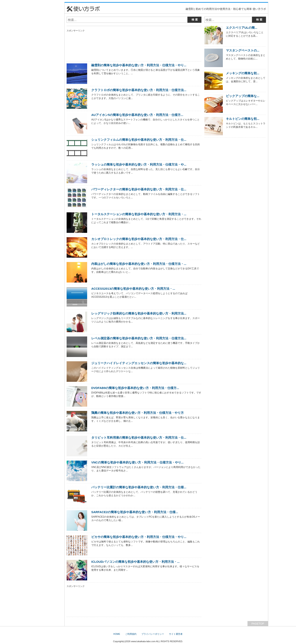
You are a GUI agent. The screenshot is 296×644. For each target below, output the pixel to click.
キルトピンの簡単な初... (243, 119)
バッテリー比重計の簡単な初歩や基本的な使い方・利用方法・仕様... (139, 487)
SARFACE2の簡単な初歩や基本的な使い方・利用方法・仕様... (135, 512)
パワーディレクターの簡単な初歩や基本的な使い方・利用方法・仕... (139, 189)
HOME (117, 634)
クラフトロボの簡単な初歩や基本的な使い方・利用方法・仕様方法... (139, 90)
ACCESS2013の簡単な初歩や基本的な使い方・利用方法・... (133, 289)
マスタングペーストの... (243, 50)
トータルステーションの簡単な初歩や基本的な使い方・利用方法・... (139, 214)
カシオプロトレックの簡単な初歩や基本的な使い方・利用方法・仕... (139, 239)
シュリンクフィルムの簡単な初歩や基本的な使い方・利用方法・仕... (139, 140)
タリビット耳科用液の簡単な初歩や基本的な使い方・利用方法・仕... (139, 438)
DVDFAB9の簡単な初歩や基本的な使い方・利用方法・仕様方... (135, 388)
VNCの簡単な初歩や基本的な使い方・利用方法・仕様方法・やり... (137, 462)
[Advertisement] (44, 64)
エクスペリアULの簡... (242, 28)
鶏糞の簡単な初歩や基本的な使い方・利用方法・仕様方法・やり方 (138, 413)
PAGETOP (258, 624)
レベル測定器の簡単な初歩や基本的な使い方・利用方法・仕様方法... (139, 338)
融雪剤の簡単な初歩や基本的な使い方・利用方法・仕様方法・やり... (139, 65)
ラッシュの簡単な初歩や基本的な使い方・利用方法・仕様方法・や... (139, 164)
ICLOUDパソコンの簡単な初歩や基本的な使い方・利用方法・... (135, 562)
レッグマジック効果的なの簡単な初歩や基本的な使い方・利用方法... (139, 313)
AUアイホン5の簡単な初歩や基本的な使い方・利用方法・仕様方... (137, 115)
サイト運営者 (176, 634)
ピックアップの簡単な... (243, 96)
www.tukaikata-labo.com (143, 641)
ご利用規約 (131, 634)
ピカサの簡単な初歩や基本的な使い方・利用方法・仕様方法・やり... (139, 537)
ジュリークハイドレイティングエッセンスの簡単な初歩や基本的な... (139, 363)
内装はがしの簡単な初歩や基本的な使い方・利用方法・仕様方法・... (139, 264)
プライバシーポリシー (153, 634)
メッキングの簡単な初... (243, 73)
